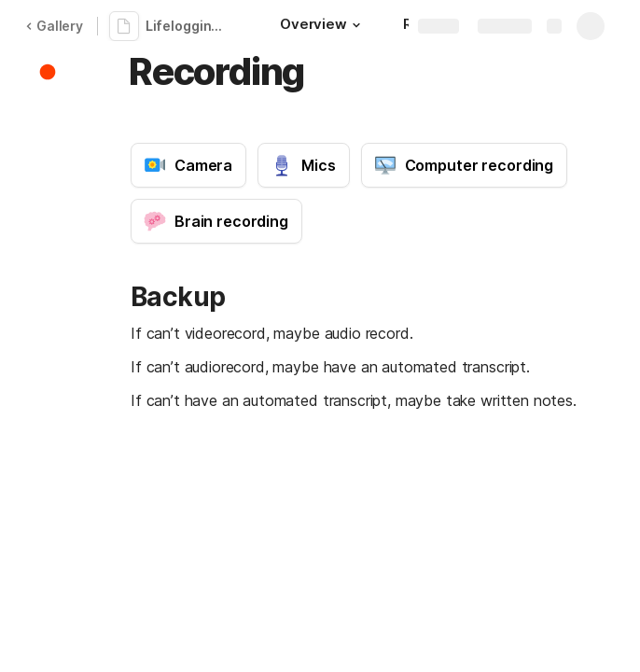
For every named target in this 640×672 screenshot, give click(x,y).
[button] (356, 25)
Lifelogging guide (190, 26)
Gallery (54, 26)
